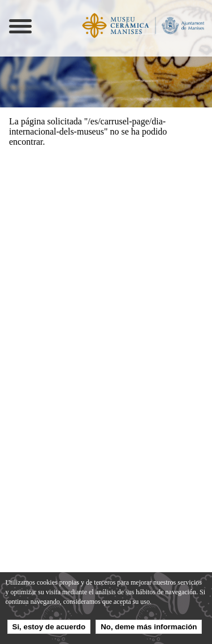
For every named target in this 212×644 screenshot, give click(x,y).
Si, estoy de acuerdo (49, 627)
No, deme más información (149, 627)
